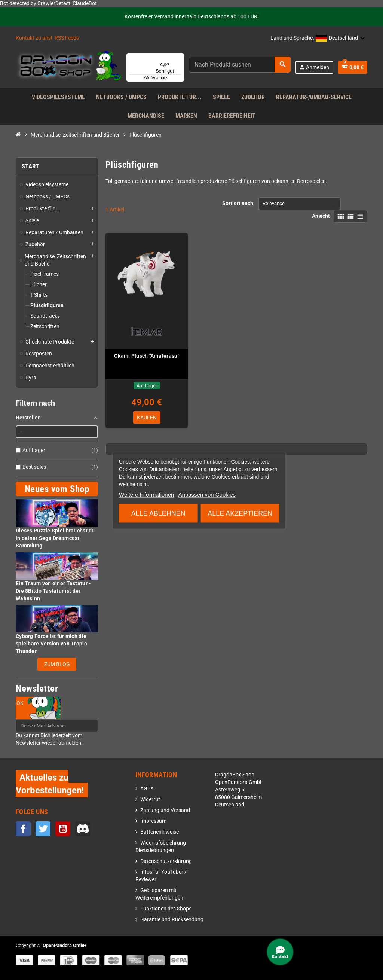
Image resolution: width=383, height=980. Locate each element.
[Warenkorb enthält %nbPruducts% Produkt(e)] (353, 67)
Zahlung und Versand (165, 810)
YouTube (63, 829)
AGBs (147, 789)
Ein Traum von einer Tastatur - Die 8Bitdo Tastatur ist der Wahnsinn (53, 591)
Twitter (43, 829)
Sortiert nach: (238, 203)
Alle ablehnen (158, 513)
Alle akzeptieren (240, 513)
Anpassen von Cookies (207, 494)
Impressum (153, 821)
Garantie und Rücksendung (172, 920)
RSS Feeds (67, 38)
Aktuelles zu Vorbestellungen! (50, 784)
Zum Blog (57, 664)
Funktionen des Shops (166, 909)
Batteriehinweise (160, 832)
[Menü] (180, 57)
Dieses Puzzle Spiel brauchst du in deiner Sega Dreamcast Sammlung (55, 538)
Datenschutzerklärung (166, 861)
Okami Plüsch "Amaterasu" (147, 356)
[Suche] (240, 65)
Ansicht (321, 216)
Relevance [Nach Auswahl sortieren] (274, 203)
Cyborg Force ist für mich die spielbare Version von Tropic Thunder (51, 644)
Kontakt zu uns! (34, 38)
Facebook (23, 829)
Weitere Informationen (146, 494)
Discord (83, 829)
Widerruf (150, 799)
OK (20, 703)
